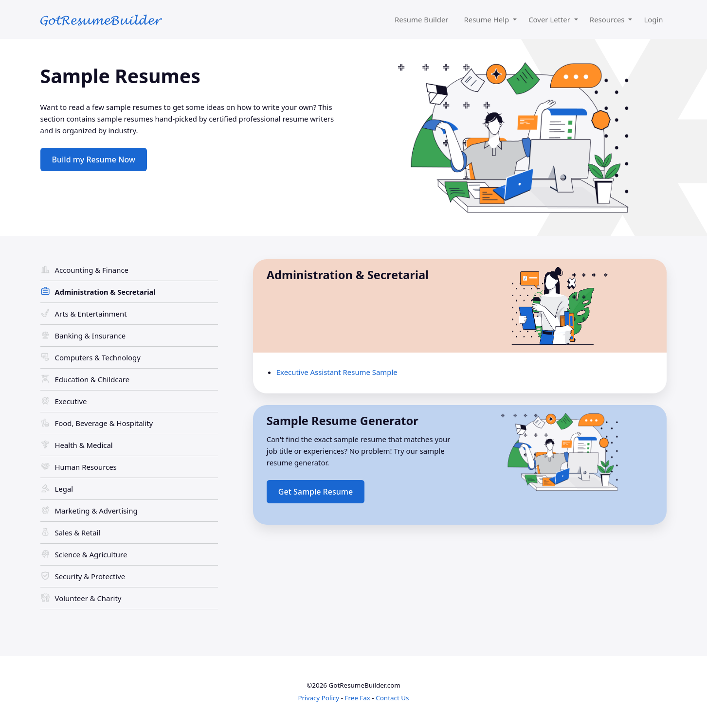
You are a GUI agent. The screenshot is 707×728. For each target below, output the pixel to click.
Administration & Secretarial (105, 292)
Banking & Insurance (91, 336)
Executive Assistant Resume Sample (337, 372)
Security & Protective (90, 576)
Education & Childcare (92, 379)
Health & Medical (84, 445)
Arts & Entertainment (91, 314)
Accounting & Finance (92, 270)
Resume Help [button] (488, 19)
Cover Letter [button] (550, 19)
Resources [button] (608, 19)
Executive (71, 401)
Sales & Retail (78, 533)
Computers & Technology (98, 357)
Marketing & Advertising (96, 511)
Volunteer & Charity (88, 598)
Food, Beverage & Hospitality (104, 423)
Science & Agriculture (91, 554)
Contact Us (392, 698)
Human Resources (86, 467)
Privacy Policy (318, 698)
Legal (64, 489)
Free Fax (357, 698)
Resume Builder (422, 19)
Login (653, 19)
